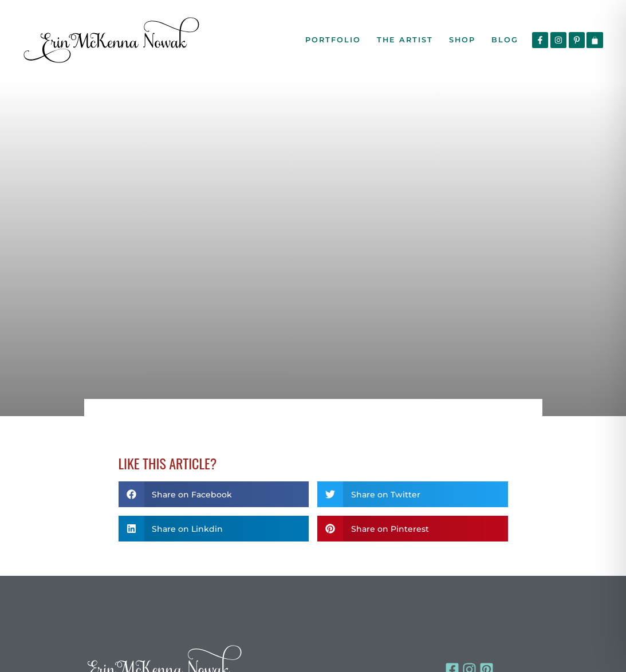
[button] (214, 494)
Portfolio (333, 40)
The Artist (405, 40)
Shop (462, 40)
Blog (505, 40)
